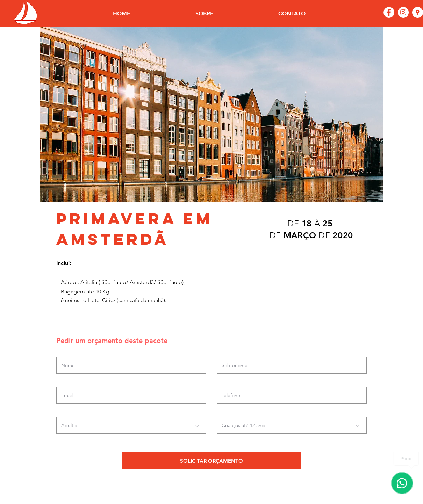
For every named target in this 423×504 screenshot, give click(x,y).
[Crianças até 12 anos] (292, 425)
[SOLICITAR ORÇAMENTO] (211, 461)
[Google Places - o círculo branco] (418, 12)
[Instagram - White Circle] (403, 12)
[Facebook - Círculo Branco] (389, 12)
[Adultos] (131, 425)
